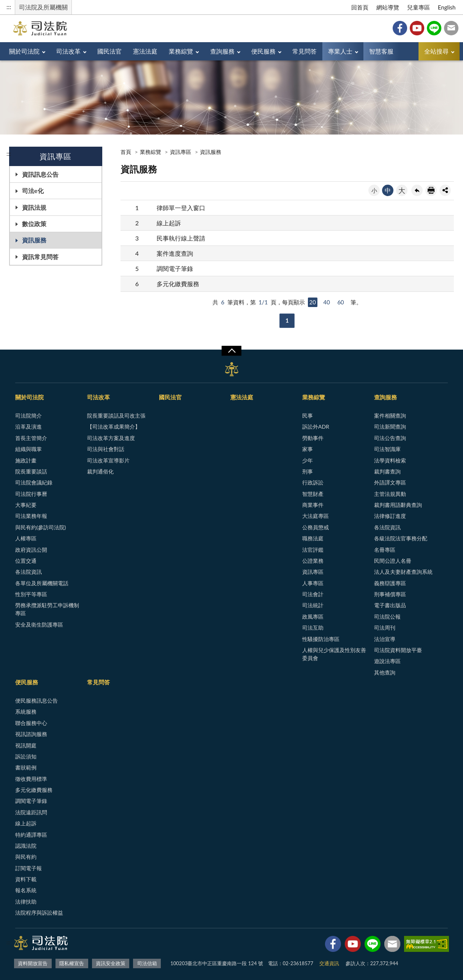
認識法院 (26, 846)
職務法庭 (313, 538)
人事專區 (313, 583)
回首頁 (360, 7)
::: (9, 7)
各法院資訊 (29, 572)
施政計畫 (26, 460)
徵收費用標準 (31, 779)
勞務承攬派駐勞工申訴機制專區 (47, 609)
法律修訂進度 (390, 516)
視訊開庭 (26, 745)
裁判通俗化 (100, 471)
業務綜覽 (181, 51)
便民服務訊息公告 (36, 701)
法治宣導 (385, 639)
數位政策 (34, 224)
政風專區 (313, 617)
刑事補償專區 (390, 594)
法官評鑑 (313, 550)
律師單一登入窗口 (181, 208)
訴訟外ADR (316, 427)
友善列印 (431, 190)
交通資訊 (329, 963)
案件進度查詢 (175, 253)
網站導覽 (388, 7)
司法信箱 (451, 28)
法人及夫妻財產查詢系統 (403, 572)
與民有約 (26, 857)
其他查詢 (385, 672)
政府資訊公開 (31, 550)
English (447, 7)
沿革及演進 (29, 427)
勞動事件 (313, 438)
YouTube (417, 28)
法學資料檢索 (390, 460)
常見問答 (304, 51)
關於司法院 (24, 51)
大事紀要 (26, 505)
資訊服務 (34, 240)
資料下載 (26, 879)
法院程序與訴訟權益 (39, 913)
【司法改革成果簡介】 (114, 427)
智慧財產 (313, 494)
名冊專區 (385, 550)
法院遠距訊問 (31, 812)
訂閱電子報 (29, 868)
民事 (308, 416)
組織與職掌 (29, 449)
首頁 (126, 152)
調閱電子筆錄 (175, 268)
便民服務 (263, 51)
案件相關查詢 (390, 416)
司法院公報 (387, 617)
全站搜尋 (436, 51)
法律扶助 (26, 902)
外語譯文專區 (390, 482)
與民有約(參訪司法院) (40, 527)
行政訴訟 (313, 482)
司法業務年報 (31, 516)
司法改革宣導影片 (108, 460)
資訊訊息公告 (40, 174)
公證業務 (313, 561)
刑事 (308, 471)
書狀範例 (26, 767)
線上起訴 (169, 223)
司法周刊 (385, 628)
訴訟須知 (26, 756)
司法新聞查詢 (390, 427)
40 (326, 302)
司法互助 (313, 628)
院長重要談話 (31, 471)
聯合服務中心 (31, 723)
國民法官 (109, 51)
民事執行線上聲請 (181, 238)
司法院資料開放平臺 (398, 650)
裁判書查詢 (387, 471)
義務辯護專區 (390, 583)
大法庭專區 (316, 516)
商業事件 (313, 505)
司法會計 (313, 594)
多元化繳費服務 (178, 284)
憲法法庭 (145, 51)
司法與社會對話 (106, 449)
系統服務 (26, 712)
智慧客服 (381, 51)
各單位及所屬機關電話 (42, 583)
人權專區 (26, 538)
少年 (308, 460)
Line (434, 28)
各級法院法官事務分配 (401, 538)
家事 (308, 449)
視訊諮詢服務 (31, 734)
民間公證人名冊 (393, 561)
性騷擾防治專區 (321, 639)
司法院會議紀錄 (34, 482)
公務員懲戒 (316, 527)
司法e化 (33, 191)
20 (313, 302)
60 (340, 302)
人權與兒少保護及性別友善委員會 (334, 654)
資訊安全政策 (111, 963)
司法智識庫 (387, 449)
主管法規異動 (390, 494)
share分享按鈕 (445, 190)
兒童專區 (419, 7)
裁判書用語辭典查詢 (398, 505)
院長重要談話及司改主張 (116, 416)
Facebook (400, 28)
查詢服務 (222, 51)
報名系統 (26, 890)
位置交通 (26, 561)
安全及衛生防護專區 (39, 625)
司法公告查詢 (390, 438)
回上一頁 (417, 190)
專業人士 (340, 51)
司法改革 (68, 51)
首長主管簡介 (31, 438)
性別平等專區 (31, 594)
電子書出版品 (390, 605)
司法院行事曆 (31, 494)
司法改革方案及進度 (111, 438)
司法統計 (313, 605)
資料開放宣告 (33, 963)
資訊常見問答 (40, 257)
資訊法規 (34, 207)
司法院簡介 (29, 416)
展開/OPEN (231, 351)
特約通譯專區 (31, 835)
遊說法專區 (387, 661)
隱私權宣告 (72, 963)
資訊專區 (181, 152)
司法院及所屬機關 (43, 7)
